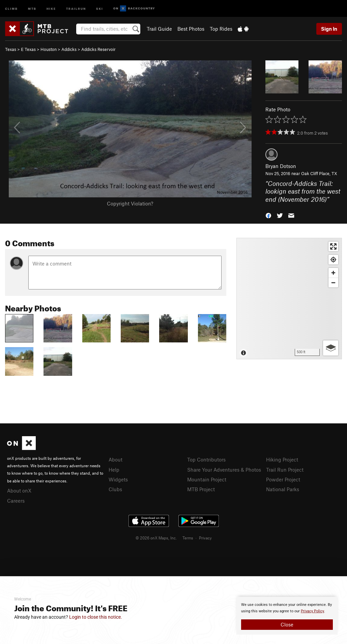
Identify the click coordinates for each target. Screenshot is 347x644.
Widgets (118, 479)
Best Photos (191, 29)
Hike (51, 8)
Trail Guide (159, 29)
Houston (49, 49)
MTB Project (201, 489)
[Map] (289, 299)
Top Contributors (206, 459)
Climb (11, 8)
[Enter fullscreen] (333, 246)
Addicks (69, 49)
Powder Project (283, 479)
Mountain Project (207, 479)
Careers (16, 501)
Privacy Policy (312, 611)
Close (287, 624)
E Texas (28, 49)
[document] (287, 616)
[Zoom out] (333, 283)
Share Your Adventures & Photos (224, 470)
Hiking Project (282, 459)
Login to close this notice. (96, 617)
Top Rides (221, 29)
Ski (100, 8)
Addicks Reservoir (98, 49)
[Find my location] (333, 260)
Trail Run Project (285, 470)
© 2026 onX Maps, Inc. (156, 538)
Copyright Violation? (130, 203)
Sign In (329, 29)
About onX (19, 491)
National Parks (283, 489)
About (115, 459)
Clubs (115, 489)
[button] (268, 215)
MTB (32, 8)
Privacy (205, 538)
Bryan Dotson (281, 166)
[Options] (331, 348)
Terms (188, 538)
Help (114, 470)
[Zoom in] (333, 273)
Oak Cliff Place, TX (319, 173)
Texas (11, 49)
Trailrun (76, 8)
